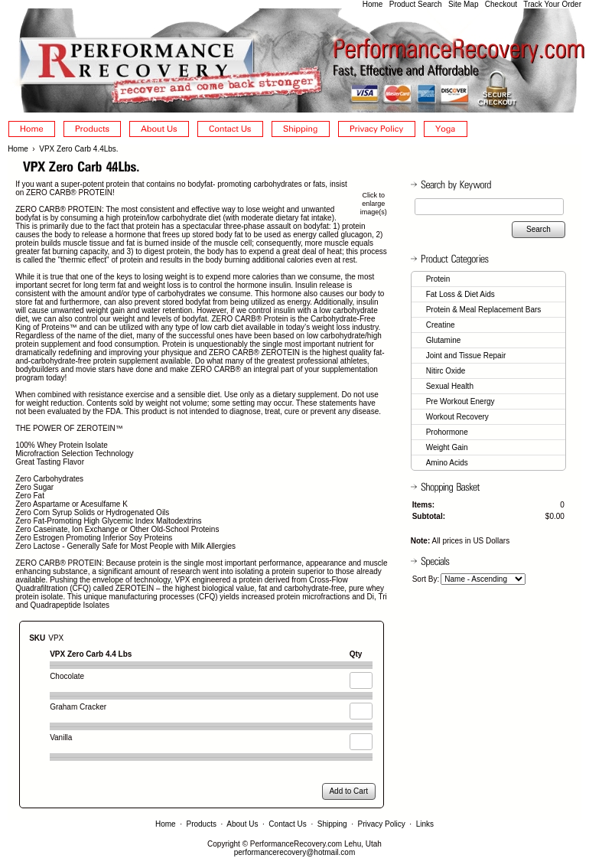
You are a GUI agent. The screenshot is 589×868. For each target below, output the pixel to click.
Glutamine (444, 340)
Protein (438, 279)
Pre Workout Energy (460, 401)
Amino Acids (447, 463)
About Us (242, 824)
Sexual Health (450, 386)
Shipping (332, 824)
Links (425, 824)
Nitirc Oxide (446, 371)
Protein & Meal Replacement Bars (484, 310)
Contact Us (287, 824)
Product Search (416, 4)
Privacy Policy (382, 824)
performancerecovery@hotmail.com (295, 852)
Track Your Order (552, 4)
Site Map (463, 4)
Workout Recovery (457, 417)
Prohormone (447, 432)
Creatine (441, 325)
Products (202, 824)
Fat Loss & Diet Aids (460, 294)
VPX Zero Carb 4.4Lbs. (78, 149)
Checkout (501, 4)
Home (373, 4)
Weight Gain (447, 447)
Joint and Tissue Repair (466, 356)
